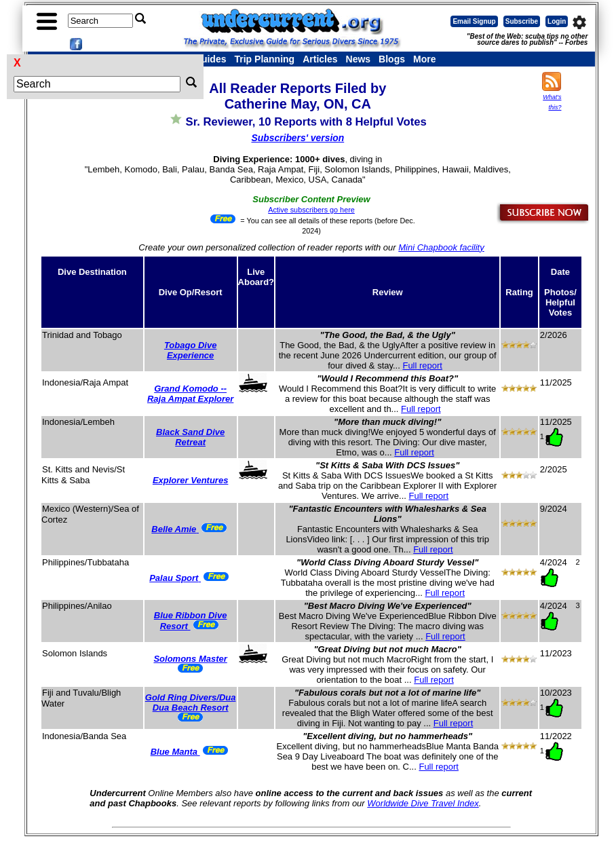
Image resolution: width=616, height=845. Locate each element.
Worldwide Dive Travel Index (423, 803)
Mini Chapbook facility (441, 247)
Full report (422, 365)
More (424, 59)
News (359, 59)
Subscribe (522, 21)
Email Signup (474, 21)
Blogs (392, 59)
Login (557, 21)
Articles (320, 59)
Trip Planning (264, 59)
